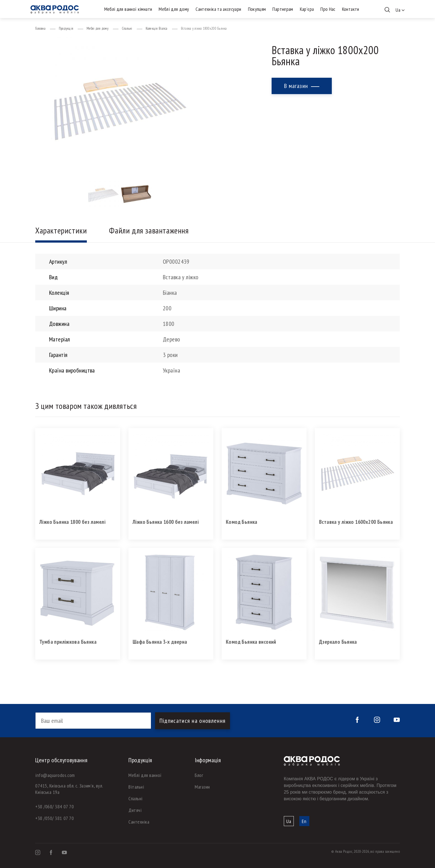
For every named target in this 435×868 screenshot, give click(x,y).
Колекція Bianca (157, 28)
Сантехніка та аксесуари (218, 9)
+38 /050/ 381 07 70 (55, 818)
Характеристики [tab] (61, 230)
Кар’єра (307, 9)
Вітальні (136, 787)
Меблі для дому (174, 9)
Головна (40, 28)
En (304, 821)
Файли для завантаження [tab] (149, 230)
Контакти (351, 9)
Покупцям (257, 9)
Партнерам (283, 9)
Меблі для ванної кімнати (128, 9)
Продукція (66, 28)
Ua (289, 821)
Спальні (127, 28)
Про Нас (328, 9)
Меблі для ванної (145, 775)
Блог (199, 775)
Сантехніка (139, 822)
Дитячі (135, 810)
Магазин (202, 787)
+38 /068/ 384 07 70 (55, 807)
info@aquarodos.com (55, 775)
